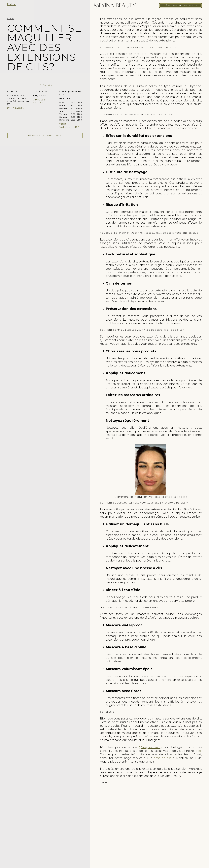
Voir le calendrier (68, 125)
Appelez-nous (40, 101)
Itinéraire (15, 108)
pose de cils (163, 758)
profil (198, 751)
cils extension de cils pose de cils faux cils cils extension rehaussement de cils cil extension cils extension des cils (151, 820)
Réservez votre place (181, 5)
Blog (11, 19)
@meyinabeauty (151, 747)
